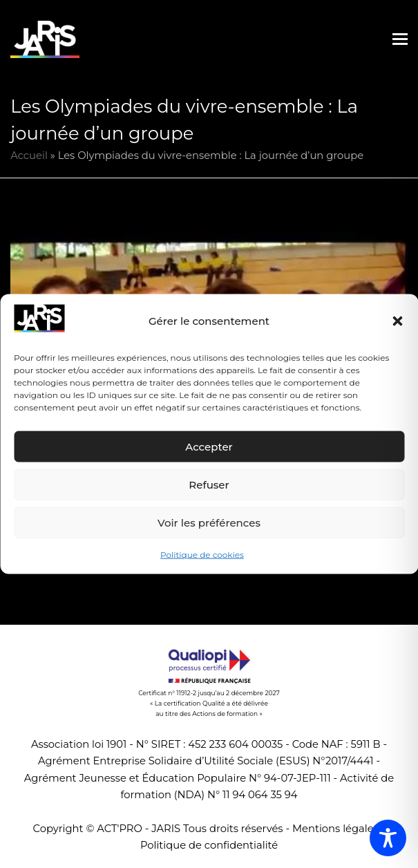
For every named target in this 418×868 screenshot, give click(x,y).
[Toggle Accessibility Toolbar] (388, 838)
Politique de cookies (202, 555)
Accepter (209, 447)
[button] (397, 321)
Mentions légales (335, 829)
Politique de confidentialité (209, 845)
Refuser (209, 485)
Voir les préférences (209, 523)
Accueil (29, 155)
